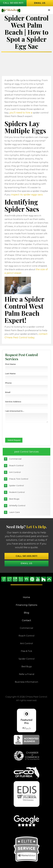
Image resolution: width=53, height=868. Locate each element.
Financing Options (27, 605)
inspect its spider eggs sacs (27, 195)
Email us (40, 3)
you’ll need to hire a (21, 113)
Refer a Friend (27, 674)
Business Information (27, 682)
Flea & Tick (27, 651)
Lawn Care (14, 512)
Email (8, 392)
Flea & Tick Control (19, 479)
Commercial (15, 459)
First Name (10, 364)
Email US (27, 563)
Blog (27, 613)
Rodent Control (17, 492)
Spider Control (17, 486)
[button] (49, 10)
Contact (27, 620)
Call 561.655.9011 (13, 3)
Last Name (10, 374)
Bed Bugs (14, 499)
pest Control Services (27, 452)
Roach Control (16, 465)
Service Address (13, 402)
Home (27, 597)
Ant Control (15, 472)
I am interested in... (15, 411)
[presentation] (21, 429)
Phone (8, 383)
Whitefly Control (17, 506)
